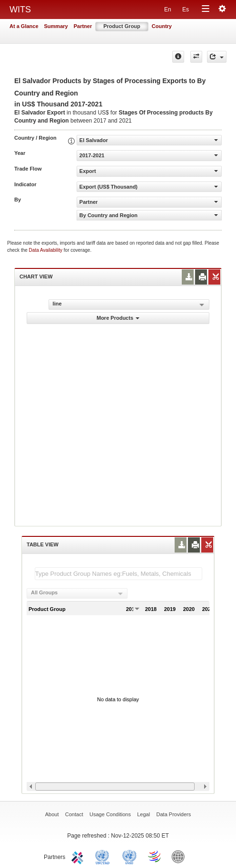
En (168, 10)
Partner (83, 26)
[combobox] (77, 593)
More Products (118, 318)
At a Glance (24, 26)
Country (162, 26)
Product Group (122, 26)
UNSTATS (129, 856)
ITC (79, 856)
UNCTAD (104, 856)
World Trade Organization (155, 856)
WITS (20, 10)
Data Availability (46, 250)
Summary (56, 26)
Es (186, 10)
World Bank (180, 856)
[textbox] (118, 574)
